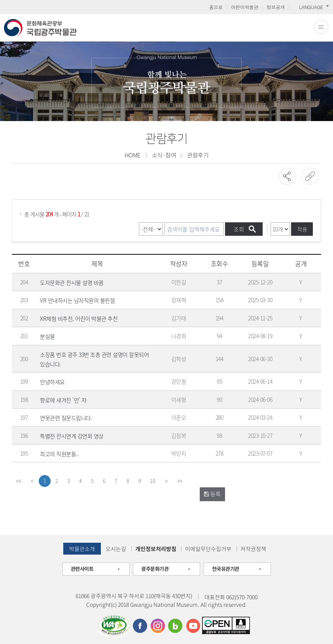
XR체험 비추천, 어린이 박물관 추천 (79, 318)
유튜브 (193, 626)
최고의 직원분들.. (59, 454)
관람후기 (198, 155)
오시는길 (116, 549)
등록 (212, 494)
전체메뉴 (321, 27)
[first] (19, 481)
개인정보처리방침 (156, 549)
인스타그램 (158, 626)
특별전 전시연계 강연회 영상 (72, 436)
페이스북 (140, 626)
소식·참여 (164, 155)
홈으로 (216, 7)
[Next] (166, 481)
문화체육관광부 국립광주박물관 (40, 28)
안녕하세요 (52, 382)
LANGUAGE (311, 7)
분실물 (47, 336)
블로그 (175, 626)
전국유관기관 (226, 569)
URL (310, 176)
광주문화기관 (155, 569)
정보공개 (276, 7)
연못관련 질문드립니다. (66, 418)
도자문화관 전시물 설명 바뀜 (72, 282)
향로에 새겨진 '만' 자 (63, 400)
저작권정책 (253, 549)
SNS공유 (287, 176)
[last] (180, 481)
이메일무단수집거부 (208, 549)
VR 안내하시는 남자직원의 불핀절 (77, 300)
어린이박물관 (245, 7)
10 (152, 481)
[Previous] (32, 481)
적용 (302, 229)
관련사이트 (82, 569)
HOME (133, 155)
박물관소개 (82, 549)
